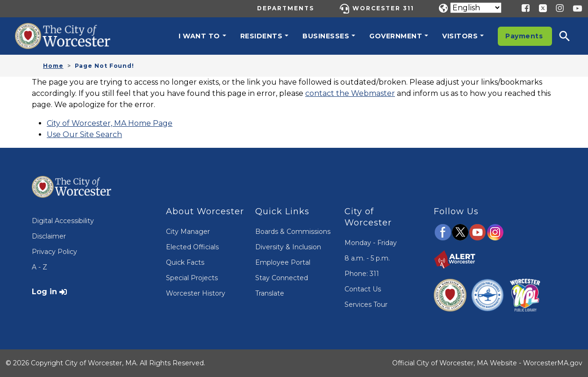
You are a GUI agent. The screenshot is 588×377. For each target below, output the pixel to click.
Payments (524, 36)
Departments (286, 8)
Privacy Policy (54, 252)
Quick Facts (185, 262)
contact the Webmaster (350, 93)
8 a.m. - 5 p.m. (367, 258)
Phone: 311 (362, 274)
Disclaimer (49, 236)
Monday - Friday (371, 243)
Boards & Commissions (293, 232)
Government (396, 36)
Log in (44, 292)
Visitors (460, 36)
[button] (571, 36)
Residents (262, 36)
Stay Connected (282, 278)
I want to (199, 36)
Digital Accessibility (63, 221)
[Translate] (476, 8)
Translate (270, 293)
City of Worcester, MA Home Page (110, 123)
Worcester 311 (383, 8)
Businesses (326, 36)
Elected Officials (192, 247)
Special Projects (192, 278)
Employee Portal (283, 262)
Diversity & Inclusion (288, 247)
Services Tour (366, 304)
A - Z (39, 267)
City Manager (188, 232)
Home (53, 66)
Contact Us (363, 289)
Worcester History (196, 293)
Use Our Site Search (84, 134)
